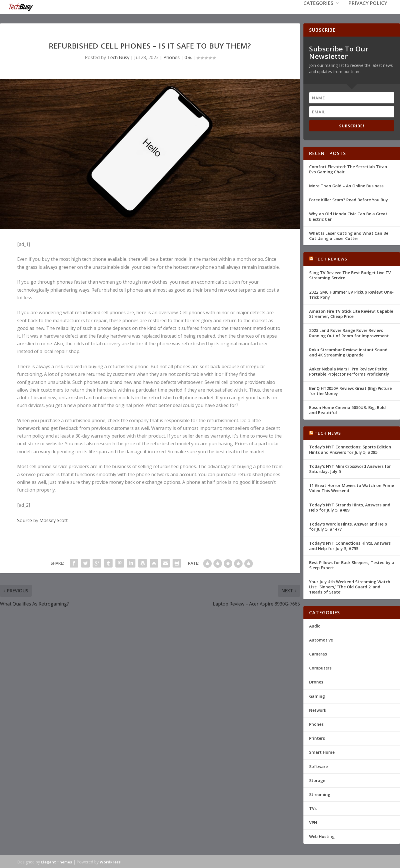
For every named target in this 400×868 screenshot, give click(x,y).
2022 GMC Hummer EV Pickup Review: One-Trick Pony (351, 294)
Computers (320, 667)
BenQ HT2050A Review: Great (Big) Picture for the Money (350, 390)
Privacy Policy (368, 12)
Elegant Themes (57, 861)
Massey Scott (54, 520)
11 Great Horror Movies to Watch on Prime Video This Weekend (352, 487)
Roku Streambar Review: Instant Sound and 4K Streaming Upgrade (348, 352)
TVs (313, 808)
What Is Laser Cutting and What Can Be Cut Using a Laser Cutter (349, 235)
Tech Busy (118, 57)
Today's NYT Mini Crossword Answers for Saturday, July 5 (350, 468)
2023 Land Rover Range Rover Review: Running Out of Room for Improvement (349, 332)
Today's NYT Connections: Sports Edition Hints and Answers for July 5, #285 (350, 449)
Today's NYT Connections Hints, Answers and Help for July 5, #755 (350, 545)
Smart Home (322, 752)
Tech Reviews (331, 258)
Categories (318, 12)
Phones (172, 57)
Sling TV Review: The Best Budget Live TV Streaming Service (350, 275)
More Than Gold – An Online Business (346, 185)
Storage (317, 780)
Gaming (317, 696)
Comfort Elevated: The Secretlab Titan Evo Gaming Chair (348, 169)
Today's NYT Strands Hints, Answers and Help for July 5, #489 (350, 507)
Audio (315, 625)
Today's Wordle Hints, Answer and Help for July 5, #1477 (348, 526)
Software (318, 766)
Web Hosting (322, 836)
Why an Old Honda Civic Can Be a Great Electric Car (348, 216)
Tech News (328, 433)
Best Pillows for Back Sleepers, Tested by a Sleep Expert (352, 565)
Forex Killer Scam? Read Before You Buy (349, 199)
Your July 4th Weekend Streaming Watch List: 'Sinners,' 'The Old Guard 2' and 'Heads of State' (350, 586)
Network (318, 710)
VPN (313, 822)
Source (25, 520)
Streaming (320, 794)
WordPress (110, 861)
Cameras (318, 653)
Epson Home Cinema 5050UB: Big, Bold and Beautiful (347, 409)
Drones (316, 681)
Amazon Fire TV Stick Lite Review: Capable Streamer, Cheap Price (351, 313)
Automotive (321, 639)
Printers (317, 738)
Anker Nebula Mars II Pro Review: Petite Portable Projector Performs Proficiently (349, 371)
